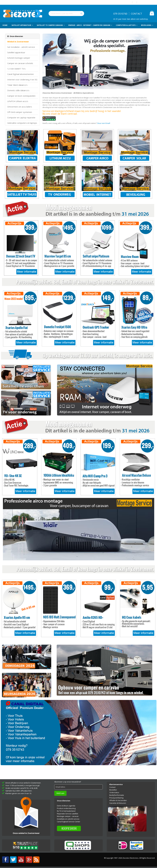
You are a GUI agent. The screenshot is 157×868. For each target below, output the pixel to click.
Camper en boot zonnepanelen (21, 96)
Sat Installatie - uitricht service (21, 47)
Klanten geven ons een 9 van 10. (19, 793)
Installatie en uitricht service (68, 819)
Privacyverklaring (116, 798)
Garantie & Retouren (118, 803)
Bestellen (113, 790)
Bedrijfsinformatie (117, 795)
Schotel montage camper (19, 58)
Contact (112, 787)
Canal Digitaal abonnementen (21, 74)
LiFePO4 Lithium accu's (18, 101)
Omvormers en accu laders (20, 107)
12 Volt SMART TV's (16, 69)
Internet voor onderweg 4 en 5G (22, 80)
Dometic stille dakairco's (18, 90)
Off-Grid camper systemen (20, 112)
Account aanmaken (147, 2)
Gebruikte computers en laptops (22, 123)
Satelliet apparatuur (16, 52)
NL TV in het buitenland (66, 811)
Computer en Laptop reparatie (21, 118)
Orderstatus (114, 792)
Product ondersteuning (66, 808)
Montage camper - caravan (68, 816)
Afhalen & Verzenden (118, 800)
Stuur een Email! (104, 123)
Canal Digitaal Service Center (69, 822)
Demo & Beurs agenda (66, 806)
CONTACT (136, 14)
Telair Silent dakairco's (17, 85)
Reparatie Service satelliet (67, 814)
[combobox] (66, 13)
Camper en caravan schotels (20, 63)
